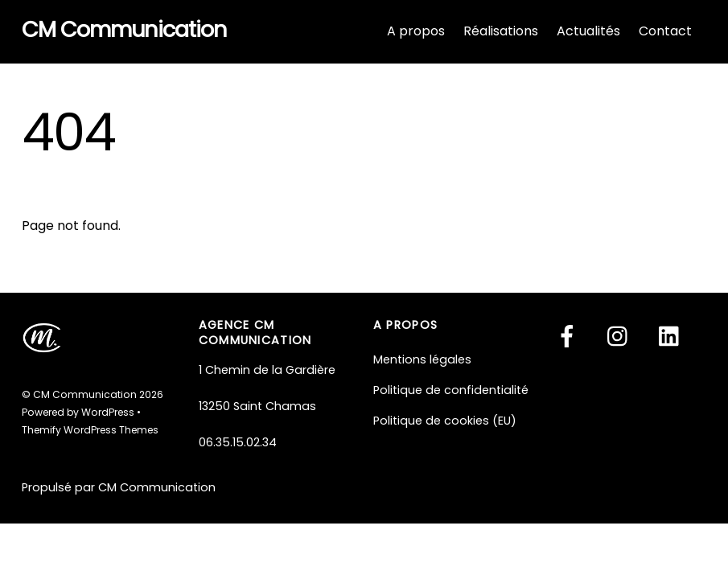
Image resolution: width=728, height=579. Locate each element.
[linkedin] (673, 336)
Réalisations (501, 31)
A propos (416, 31)
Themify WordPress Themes (90, 430)
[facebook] (570, 336)
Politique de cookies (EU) (445, 421)
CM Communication (85, 394)
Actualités (588, 31)
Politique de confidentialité (451, 390)
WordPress (108, 412)
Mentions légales (422, 359)
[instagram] (621, 336)
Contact (665, 31)
